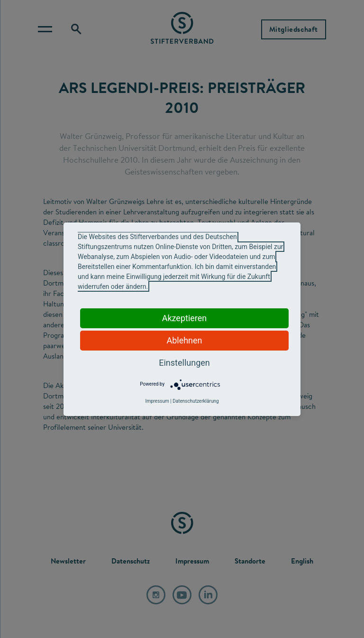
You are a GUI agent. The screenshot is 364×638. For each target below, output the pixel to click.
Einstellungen (184, 363)
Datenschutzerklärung (196, 401)
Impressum (157, 401)
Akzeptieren (185, 318)
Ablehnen (184, 340)
